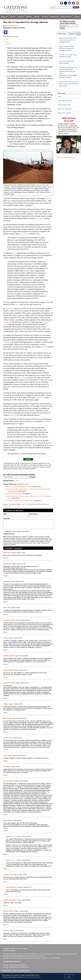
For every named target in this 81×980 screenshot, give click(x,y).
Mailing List (54, 17)
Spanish (8, 44)
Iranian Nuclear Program (65, 101)
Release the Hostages (15, 494)
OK (69, 976)
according (6, 322)
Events (13, 17)
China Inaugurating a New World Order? (20, 501)
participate (13, 415)
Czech (7, 39)
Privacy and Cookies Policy (32, 977)
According (24, 234)
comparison (9, 308)
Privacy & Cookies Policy (21, 971)
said (17, 304)
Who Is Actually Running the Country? (20, 487)
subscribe (25, 504)
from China (40, 397)
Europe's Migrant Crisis (65, 105)
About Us (4, 17)
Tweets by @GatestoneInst (65, 157)
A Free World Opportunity (66, 61)
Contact (77, 17)
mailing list (7, 506)
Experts (21, 17)
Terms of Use (7, 971)
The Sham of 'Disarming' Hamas (68, 55)
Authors (29, 17)
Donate (37, 17)
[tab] (63, 34)
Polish (7, 42)
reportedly (40, 218)
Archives (45, 17)
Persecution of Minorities (65, 109)
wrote (48, 198)
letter (15, 253)
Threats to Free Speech (64, 113)
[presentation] (63, 34)
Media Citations (66, 17)
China (17, 481)
